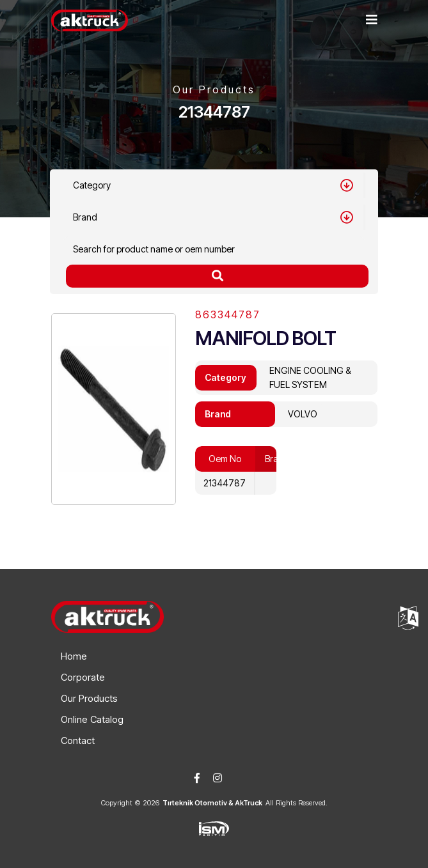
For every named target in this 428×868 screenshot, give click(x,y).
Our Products (89, 698)
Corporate (83, 677)
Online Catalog (92, 719)
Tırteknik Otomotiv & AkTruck (212, 803)
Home (74, 656)
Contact (78, 740)
